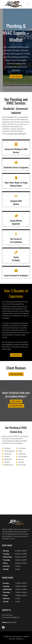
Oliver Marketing (17, 639)
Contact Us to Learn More (17, 134)
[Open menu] (28, 4)
